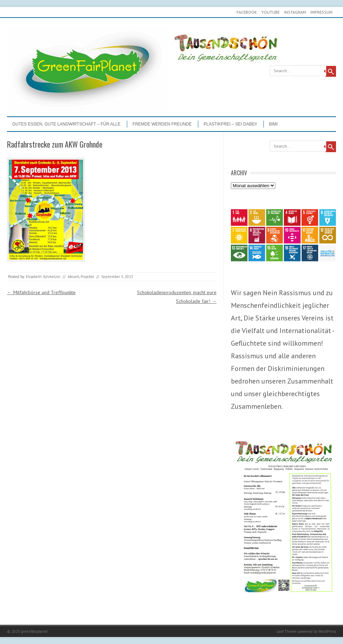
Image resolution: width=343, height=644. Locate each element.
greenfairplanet (34, 631)
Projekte (87, 277)
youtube (270, 12)
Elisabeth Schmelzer (43, 277)
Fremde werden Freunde (162, 124)
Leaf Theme (287, 631)
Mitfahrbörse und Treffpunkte (41, 292)
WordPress (327, 631)
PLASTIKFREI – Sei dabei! (230, 124)
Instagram (295, 12)
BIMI (273, 124)
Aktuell (73, 277)
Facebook (247, 12)
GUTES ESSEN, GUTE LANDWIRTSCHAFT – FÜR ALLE (66, 124)
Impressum (321, 12)
